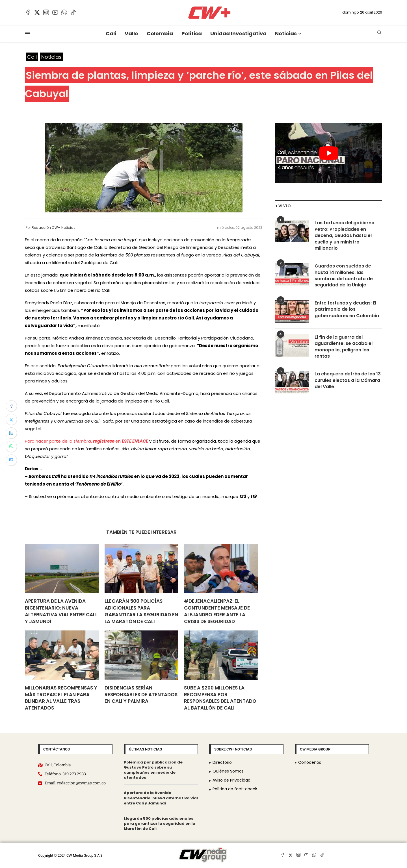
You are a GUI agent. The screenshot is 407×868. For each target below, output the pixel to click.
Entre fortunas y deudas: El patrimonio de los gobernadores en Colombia (347, 309)
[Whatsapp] (64, 12)
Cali (111, 33)
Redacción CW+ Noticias (54, 228)
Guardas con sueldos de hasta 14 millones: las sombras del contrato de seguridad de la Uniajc (344, 276)
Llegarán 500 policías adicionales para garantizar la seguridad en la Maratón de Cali (141, 611)
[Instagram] (46, 12)
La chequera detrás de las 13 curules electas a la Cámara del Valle (348, 380)
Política (192, 33)
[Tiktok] (73, 12)
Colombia (160, 33)
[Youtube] (55, 12)
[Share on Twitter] (11, 419)
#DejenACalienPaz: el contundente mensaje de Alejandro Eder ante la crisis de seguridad (217, 611)
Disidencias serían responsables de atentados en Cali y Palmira (141, 695)
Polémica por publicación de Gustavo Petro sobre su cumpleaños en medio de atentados (153, 770)
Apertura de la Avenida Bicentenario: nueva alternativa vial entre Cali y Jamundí (61, 611)
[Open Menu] (27, 34)
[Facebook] (28, 12)
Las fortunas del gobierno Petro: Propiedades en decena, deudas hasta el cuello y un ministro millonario (345, 236)
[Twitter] (37, 12)
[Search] (379, 33)
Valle (131, 33)
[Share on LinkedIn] (11, 433)
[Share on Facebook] (11, 406)
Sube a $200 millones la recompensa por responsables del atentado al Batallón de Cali (220, 698)
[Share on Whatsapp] (11, 447)
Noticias (286, 33)
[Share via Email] (11, 460)
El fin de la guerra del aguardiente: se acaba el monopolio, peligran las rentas (344, 347)
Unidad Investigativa (238, 33)
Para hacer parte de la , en (86, 441)
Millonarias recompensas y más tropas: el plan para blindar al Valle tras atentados (61, 698)
